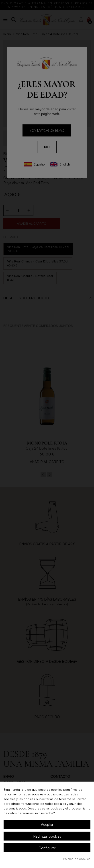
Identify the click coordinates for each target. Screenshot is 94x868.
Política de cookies (77, 859)
